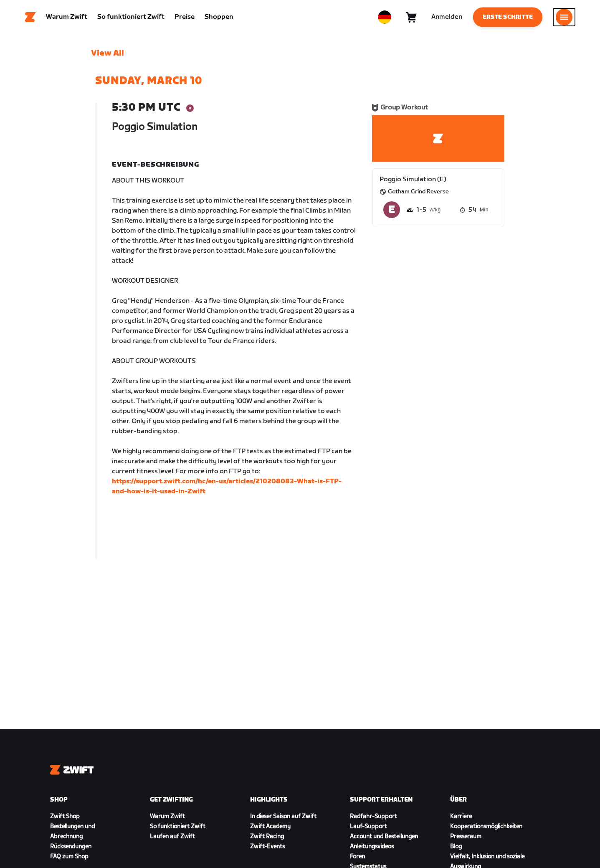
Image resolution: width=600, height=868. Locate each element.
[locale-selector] (385, 19)
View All (108, 56)
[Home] (30, 19)
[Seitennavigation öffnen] (564, 19)
